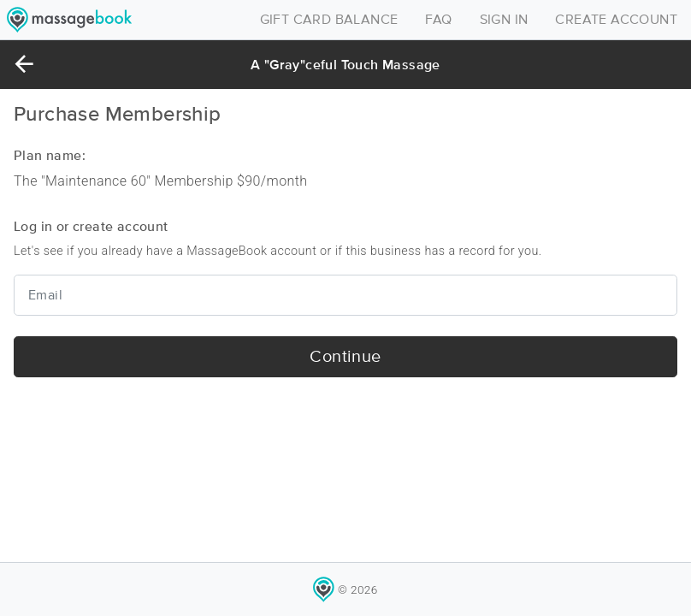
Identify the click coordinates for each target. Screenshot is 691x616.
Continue (345, 357)
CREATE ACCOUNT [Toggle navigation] (616, 20)
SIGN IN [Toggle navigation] (504, 20)
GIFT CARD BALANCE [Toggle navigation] (329, 20)
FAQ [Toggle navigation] (438, 20)
